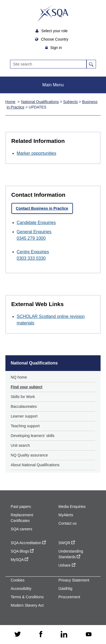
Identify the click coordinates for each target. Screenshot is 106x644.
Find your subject (27, 387)
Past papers (21, 507)
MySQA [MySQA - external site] (20, 560)
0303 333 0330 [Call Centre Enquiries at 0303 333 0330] (31, 258)
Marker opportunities (37, 153)
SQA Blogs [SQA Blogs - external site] (22, 551)
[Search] (48, 64)
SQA (53, 14)
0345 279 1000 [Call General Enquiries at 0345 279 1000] (31, 238)
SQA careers (22, 529)
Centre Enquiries (33, 252)
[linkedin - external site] (64, 635)
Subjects (70, 102)
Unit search (20, 445)
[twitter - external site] (18, 635)
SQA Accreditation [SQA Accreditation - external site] (28, 543)
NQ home (19, 377)
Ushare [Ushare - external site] (67, 565)
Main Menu (53, 85)
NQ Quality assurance (29, 455)
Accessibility (21, 589)
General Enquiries (34, 232)
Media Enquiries (72, 507)
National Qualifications (40, 102)
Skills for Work (23, 397)
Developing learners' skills (33, 436)
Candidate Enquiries (36, 223)
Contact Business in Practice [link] (42, 208)
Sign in (56, 48)
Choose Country (55, 39)
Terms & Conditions (27, 597)
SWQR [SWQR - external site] (66, 543)
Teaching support (25, 426)
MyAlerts (66, 515)
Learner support (24, 416)
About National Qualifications (35, 465)
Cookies (18, 580)
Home (10, 102)
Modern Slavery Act (27, 605)
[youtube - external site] (89, 635)
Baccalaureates (24, 406)
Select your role (55, 31)
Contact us (67, 523)
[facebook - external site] (41, 635)
